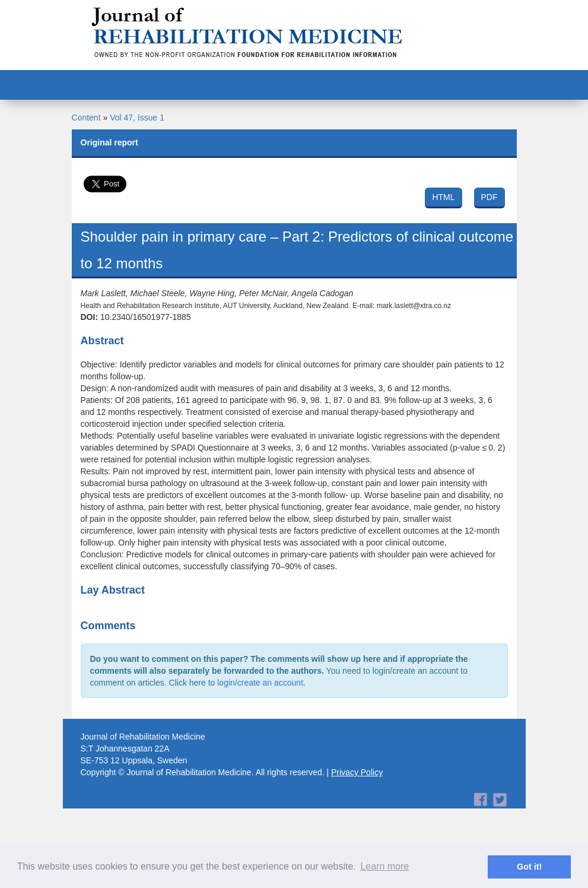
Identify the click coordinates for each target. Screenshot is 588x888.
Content (86, 118)
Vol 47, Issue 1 (137, 118)
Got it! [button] (529, 867)
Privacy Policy (357, 772)
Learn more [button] (384, 866)
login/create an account (260, 683)
